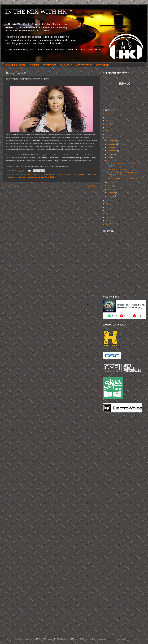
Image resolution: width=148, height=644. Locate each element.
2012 (108, 221)
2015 (108, 210)
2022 (108, 127)
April (110, 186)
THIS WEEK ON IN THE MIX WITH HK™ (123, 178)
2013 (108, 217)
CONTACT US (66, 65)
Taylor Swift (49, 177)
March (110, 189)
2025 (108, 117)
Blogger (130, 639)
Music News (27, 177)
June (110, 161)
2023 (108, 124)
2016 (108, 207)
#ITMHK (15, 174)
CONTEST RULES (84, 65)
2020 (108, 134)
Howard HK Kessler (62, 174)
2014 (108, 214)
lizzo (9, 177)
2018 (108, 200)
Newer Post (12, 186)
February (111, 193)
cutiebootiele (111, 639)
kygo (88, 174)
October (111, 147)
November (112, 144)
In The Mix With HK (78, 174)
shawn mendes (38, 177)
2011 (108, 224)
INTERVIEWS (50, 65)
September (112, 151)
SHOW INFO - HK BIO (16, 65)
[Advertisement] (113, 456)
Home (52, 186)
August (111, 154)
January (111, 196)
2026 (108, 114)
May (110, 183)
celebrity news (42, 174)
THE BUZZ (34, 65)
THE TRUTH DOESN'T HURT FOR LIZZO (124, 169)
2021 (108, 131)
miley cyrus (17, 177)
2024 (108, 121)
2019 (108, 138)
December (112, 141)
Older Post (91, 186)
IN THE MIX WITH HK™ (39, 12)
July (110, 158)
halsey (51, 174)
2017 (108, 204)
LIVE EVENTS (103, 65)
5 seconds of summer (28, 174)
